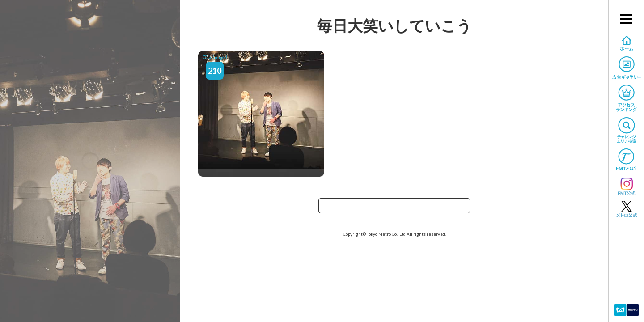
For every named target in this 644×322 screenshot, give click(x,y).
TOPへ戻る (394, 209)
